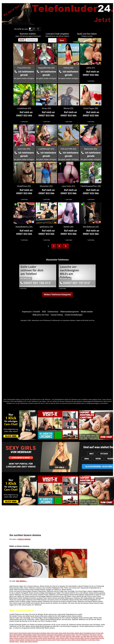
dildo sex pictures (44, 636)
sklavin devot (79, 633)
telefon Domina (70, 638)
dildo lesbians (33, 636)
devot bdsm (71, 633)
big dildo (63, 636)
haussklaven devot (90, 633)
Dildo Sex (16, 636)
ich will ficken (92, 640)
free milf (79, 635)
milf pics (100, 635)
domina (96, 636)
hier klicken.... (22, 581)
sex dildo (83, 636)
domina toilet (51, 640)
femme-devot (36, 633)
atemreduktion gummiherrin (63, 635)
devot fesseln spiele (25, 633)
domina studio (38, 638)
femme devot (14, 633)
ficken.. (17, 642)
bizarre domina (24, 539)
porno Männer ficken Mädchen (77, 640)
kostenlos (64, 640)
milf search (93, 635)
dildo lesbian (76, 636)
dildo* (58, 636)
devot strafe (63, 633)
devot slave (55, 633)
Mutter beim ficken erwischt (29, 642)
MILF (74, 635)
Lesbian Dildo (24, 636)
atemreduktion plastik (30, 635)
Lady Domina (60, 638)
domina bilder (79, 638)
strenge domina (30, 640)
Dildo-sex (53, 636)
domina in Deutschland (92, 638)
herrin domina (28, 638)
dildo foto (69, 636)
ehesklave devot (46, 633)
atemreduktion (18, 635)
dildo (11, 636)
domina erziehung (41, 640)
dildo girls (90, 636)
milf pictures (85, 635)
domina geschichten (49, 638)
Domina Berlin (20, 640)
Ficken (58, 640)
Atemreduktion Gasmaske (45, 635)
